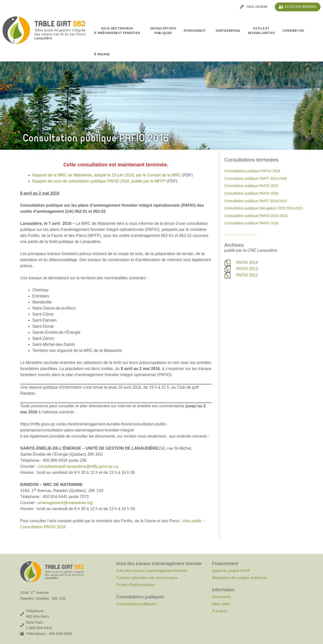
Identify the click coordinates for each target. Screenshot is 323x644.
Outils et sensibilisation (261, 31)
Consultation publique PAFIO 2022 (251, 186)
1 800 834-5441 (39, 628)
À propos (103, 55)
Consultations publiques (136, 604)
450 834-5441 (38, 616)
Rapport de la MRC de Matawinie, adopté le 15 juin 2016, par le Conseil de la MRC (107, 175)
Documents (222, 597)
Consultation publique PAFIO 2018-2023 (256, 216)
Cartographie (228, 31)
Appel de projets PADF (231, 571)
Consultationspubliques (163, 31)
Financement (196, 31)
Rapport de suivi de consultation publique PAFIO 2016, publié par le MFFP (99, 181)
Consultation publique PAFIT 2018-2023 (256, 201)
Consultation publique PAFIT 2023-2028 (256, 178)
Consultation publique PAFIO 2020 (251, 193)
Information (295, 31)
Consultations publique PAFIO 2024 (252, 171)
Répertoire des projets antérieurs (239, 578)
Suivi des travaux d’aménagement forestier (118, 31)
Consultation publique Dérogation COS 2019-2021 (264, 208)
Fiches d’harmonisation (136, 585)
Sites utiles (221, 604)
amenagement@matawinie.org (65, 503)
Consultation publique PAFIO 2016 (251, 223)
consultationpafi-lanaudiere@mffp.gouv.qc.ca (78, 466)
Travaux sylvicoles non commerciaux (147, 578)
